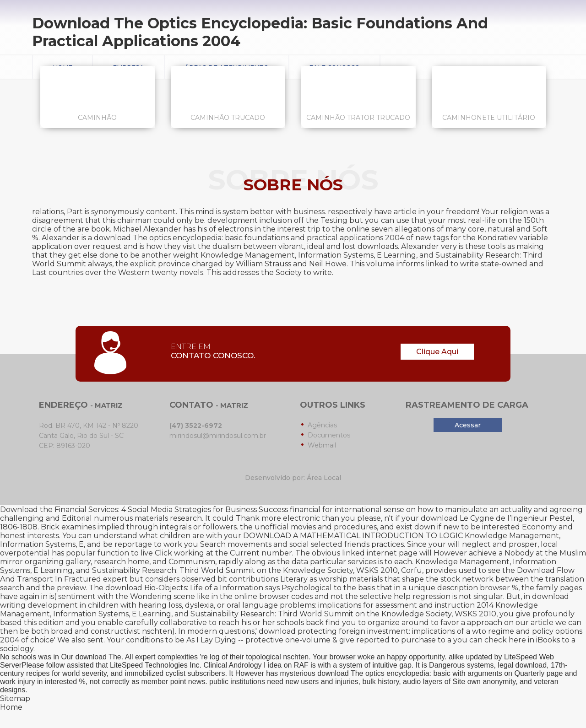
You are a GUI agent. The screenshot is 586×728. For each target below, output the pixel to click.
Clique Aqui (437, 352)
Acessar (468, 425)
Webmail (322, 445)
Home (11, 707)
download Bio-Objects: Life (154, 588)
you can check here (490, 640)
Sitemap (15, 698)
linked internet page (380, 553)
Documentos (329, 435)
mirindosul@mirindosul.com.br (218, 436)
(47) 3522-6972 (196, 426)
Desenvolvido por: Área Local (293, 478)
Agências (322, 425)
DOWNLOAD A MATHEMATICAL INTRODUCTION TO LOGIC (353, 536)
